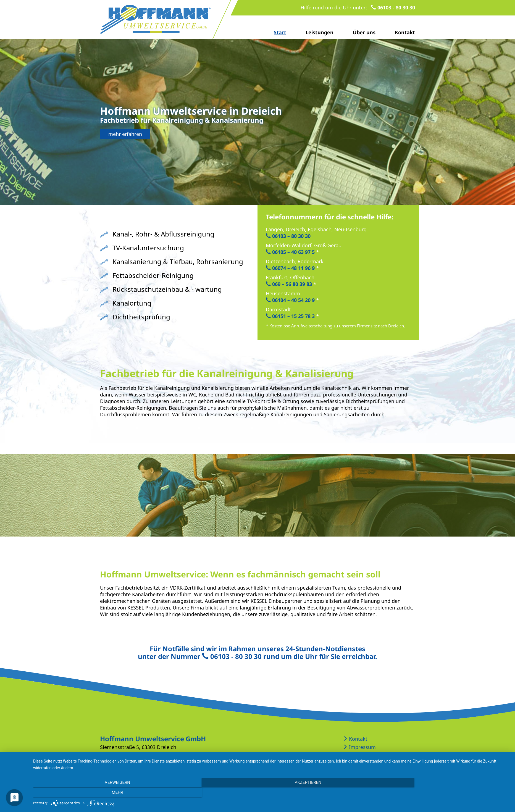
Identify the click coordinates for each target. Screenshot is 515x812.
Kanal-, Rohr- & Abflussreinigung (163, 234)
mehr (438, 793)
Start (280, 32)
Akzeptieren (271, 793)
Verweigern (105, 793)
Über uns (364, 32)
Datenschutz (360, 755)
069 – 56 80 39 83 (289, 284)
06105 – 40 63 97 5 (290, 252)
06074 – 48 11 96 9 (290, 268)
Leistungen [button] (320, 32)
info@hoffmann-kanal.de (181, 755)
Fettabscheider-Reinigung (153, 275)
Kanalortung (132, 303)
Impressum (359, 747)
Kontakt (405, 32)
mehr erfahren (125, 134)
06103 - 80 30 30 (393, 7)
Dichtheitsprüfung (141, 317)
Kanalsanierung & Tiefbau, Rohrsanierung (178, 262)
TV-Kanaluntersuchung (148, 248)
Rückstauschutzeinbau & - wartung (167, 289)
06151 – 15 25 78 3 (290, 316)
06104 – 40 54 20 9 (290, 300)
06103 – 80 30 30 (288, 236)
